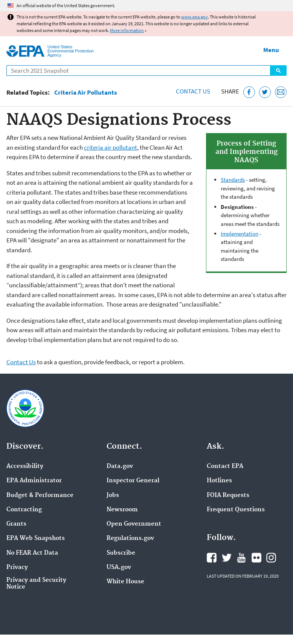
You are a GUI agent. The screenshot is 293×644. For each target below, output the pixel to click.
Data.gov (120, 466)
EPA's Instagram (271, 558)
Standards (233, 180)
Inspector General (133, 481)
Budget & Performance (40, 495)
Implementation (240, 234)
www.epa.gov (195, 17)
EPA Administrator (34, 481)
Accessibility (25, 466)
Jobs (113, 495)
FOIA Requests (228, 495)
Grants (16, 524)
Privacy (17, 567)
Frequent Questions (236, 510)
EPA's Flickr (256, 558)
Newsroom (122, 510)
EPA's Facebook (212, 558)
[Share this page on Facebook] (249, 92)
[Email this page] (281, 92)
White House (125, 582)
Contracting (24, 510)
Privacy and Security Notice (36, 584)
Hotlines (219, 481)
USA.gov (119, 567)
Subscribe (121, 553)
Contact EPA (225, 466)
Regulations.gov (130, 538)
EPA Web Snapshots (36, 538)
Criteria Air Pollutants (86, 93)
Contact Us (193, 91)
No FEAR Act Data (32, 553)
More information (127, 30)
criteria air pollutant (111, 147)
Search (278, 71)
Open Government (134, 524)
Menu (271, 50)
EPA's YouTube (241, 558)
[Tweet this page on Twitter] (265, 92)
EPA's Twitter (227, 558)
